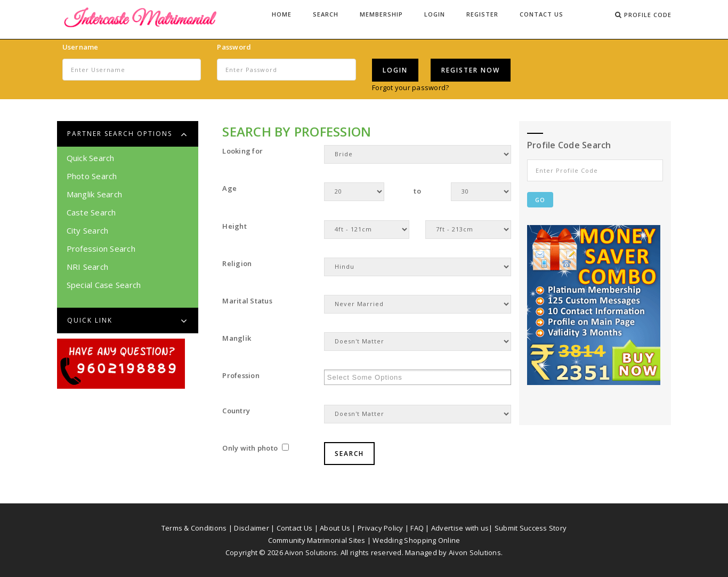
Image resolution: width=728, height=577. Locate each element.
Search (326, 14)
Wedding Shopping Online (416, 540)
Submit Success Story (531, 528)
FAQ (417, 528)
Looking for (242, 151)
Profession (241, 375)
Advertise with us (460, 528)
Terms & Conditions (194, 528)
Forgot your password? (410, 87)
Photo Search (92, 176)
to (417, 191)
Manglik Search (95, 194)
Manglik (237, 338)
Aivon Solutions (475, 552)
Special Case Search (104, 285)
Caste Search (91, 212)
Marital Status (247, 301)
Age (229, 188)
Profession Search (101, 249)
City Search (88, 230)
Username (80, 47)
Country (236, 411)
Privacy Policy (381, 528)
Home (282, 14)
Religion (237, 263)
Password (234, 47)
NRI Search (88, 267)
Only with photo (256, 448)
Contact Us (541, 14)
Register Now (471, 70)
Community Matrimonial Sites (317, 540)
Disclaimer (252, 528)
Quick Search (91, 158)
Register (482, 14)
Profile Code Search (569, 145)
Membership (381, 14)
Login (435, 14)
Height (234, 226)
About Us (335, 528)
